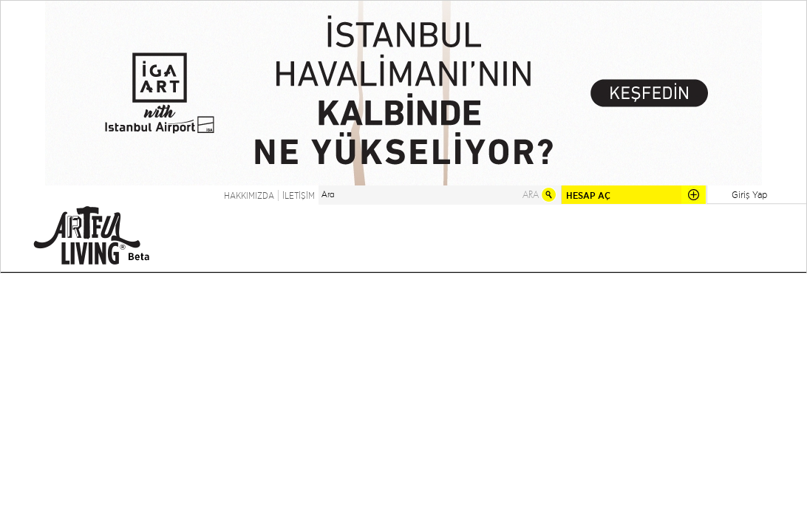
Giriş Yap (749, 194)
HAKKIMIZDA (249, 195)
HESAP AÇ (588, 195)
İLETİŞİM (299, 195)
